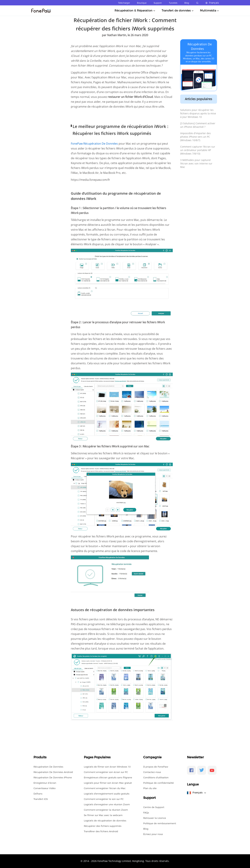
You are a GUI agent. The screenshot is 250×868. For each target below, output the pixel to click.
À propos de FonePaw (156, 767)
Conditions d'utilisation (156, 777)
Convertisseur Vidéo (45, 788)
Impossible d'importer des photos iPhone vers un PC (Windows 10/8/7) (195, 137)
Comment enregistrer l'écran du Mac (105, 788)
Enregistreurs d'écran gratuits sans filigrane (108, 777)
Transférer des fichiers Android (101, 831)
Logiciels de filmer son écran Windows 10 (107, 767)
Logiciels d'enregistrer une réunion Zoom (107, 804)
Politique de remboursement (160, 823)
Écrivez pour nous (153, 834)
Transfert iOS (41, 799)
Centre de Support (154, 807)
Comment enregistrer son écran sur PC (106, 772)
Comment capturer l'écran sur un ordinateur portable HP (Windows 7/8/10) (198, 150)
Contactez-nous (152, 772)
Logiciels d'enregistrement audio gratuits (107, 794)
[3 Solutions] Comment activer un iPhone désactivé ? (198, 125)
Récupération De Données (48, 767)
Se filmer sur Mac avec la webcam (103, 815)
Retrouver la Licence (155, 818)
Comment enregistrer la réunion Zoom (106, 810)
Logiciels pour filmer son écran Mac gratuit (108, 783)
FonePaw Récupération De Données (95, 144)
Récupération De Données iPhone (53, 777)
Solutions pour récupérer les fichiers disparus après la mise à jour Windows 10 (198, 113)
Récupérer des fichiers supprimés (103, 826)
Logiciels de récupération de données (105, 821)
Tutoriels (173, 3)
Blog (187, 3)
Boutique (142, 3)
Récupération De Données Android (53, 772)
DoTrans (38, 794)
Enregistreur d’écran (45, 783)
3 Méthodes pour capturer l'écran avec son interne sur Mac (196, 163)
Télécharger (124, 3)
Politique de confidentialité (159, 783)
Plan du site (150, 788)
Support (158, 3)
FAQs (146, 813)
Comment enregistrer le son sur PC (104, 799)
